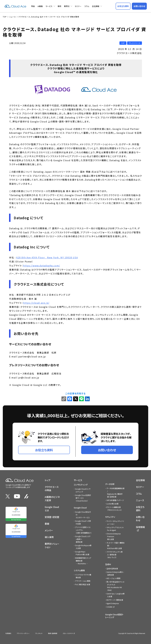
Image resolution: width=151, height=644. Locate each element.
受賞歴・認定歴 (52, 517)
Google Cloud (80, 507)
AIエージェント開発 (113, 578)
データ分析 (110, 484)
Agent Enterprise (113, 603)
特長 (33, 6)
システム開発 (79, 570)
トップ (47, 480)
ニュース (140, 500)
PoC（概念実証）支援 (83, 584)
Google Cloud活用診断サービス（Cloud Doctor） (83, 498)
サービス (49, 6)
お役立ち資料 (140, 508)
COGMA (109, 607)
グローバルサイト (68, 633)
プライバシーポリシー (23, 633)
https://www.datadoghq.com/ (42, 265)
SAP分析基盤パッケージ (115, 500)
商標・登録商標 (53, 633)
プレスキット (39, 633)
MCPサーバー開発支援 (115, 600)
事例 (59, 6)
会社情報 (96, 6)
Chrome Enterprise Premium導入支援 (113, 536)
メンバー (49, 530)
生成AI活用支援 (112, 568)
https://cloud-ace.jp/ (36, 303)
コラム (87, 6)
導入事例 (49, 537)
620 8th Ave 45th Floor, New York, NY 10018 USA (47, 257)
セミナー (78, 6)
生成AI (108, 564)
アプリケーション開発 (83, 581)
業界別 (67, 6)
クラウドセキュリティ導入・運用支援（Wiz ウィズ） (114, 554)
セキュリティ (110, 517)
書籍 (47, 524)
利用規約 (8, 633)
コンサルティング (81, 484)
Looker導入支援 (112, 503)
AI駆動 (40, 6)
